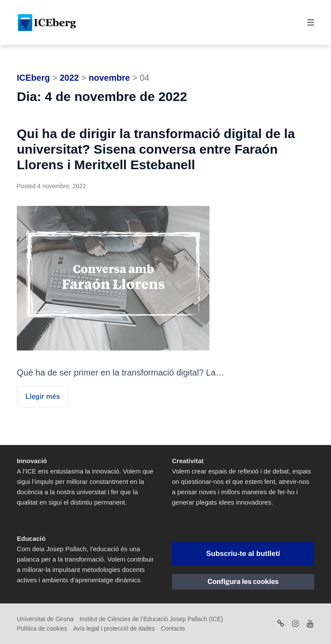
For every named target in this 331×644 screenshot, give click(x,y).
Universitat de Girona (45, 619)
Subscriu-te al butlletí (243, 554)
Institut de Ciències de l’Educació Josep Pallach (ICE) (151, 619)
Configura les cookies (243, 582)
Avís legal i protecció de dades (114, 628)
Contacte (173, 628)
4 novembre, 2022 (61, 186)
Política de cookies (42, 628)
